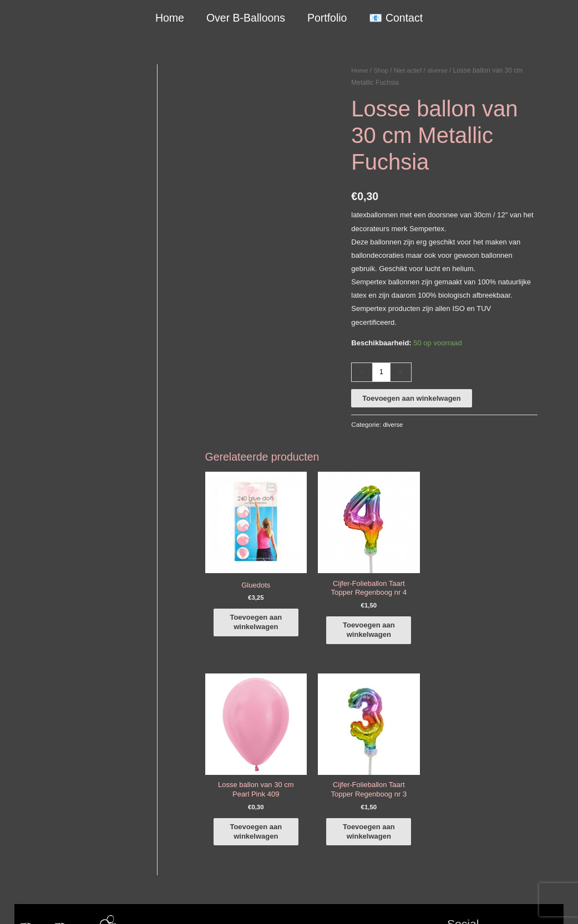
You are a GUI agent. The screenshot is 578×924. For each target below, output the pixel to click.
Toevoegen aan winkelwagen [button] (258, 602)
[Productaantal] (382, 372)
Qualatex (29, 867)
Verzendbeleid (419, 903)
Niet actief (410, 70)
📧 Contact (395, 18)
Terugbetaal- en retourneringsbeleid (507, 903)
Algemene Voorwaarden (351, 903)
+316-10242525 (51, 781)
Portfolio (327, 18)
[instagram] (505, 757)
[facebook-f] (505, 741)
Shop (382, 70)
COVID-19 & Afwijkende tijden (62, 854)
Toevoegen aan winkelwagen (411, 398)
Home (170, 18)
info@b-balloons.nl (55, 795)
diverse (441, 70)
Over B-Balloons (246, 18)
